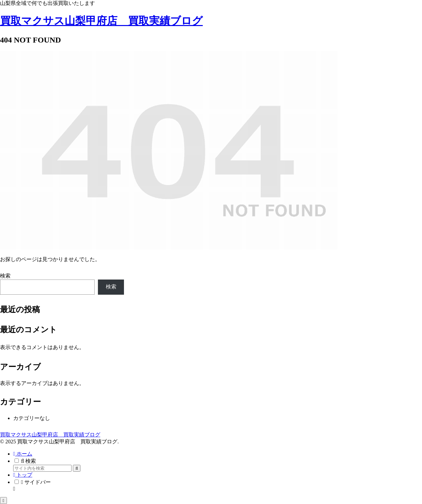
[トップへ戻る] (3, 501)
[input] (42, 468)
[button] (77, 468)
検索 (5, 276)
